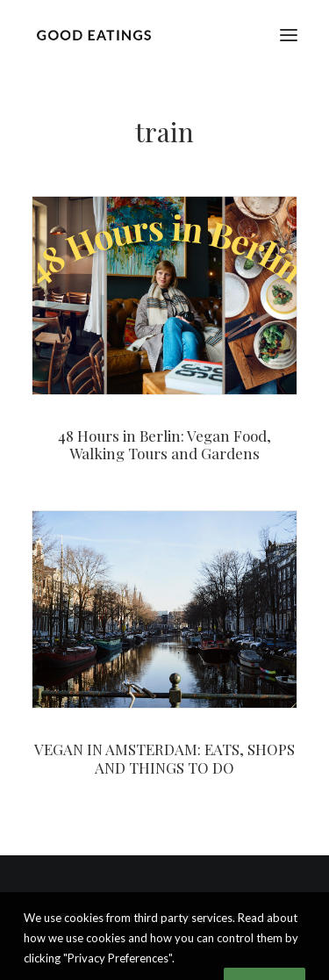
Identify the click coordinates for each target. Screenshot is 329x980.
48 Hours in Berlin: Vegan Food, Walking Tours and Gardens (164, 444)
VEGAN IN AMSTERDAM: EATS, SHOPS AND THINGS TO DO (164, 758)
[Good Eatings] (93, 35)
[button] (289, 35)
